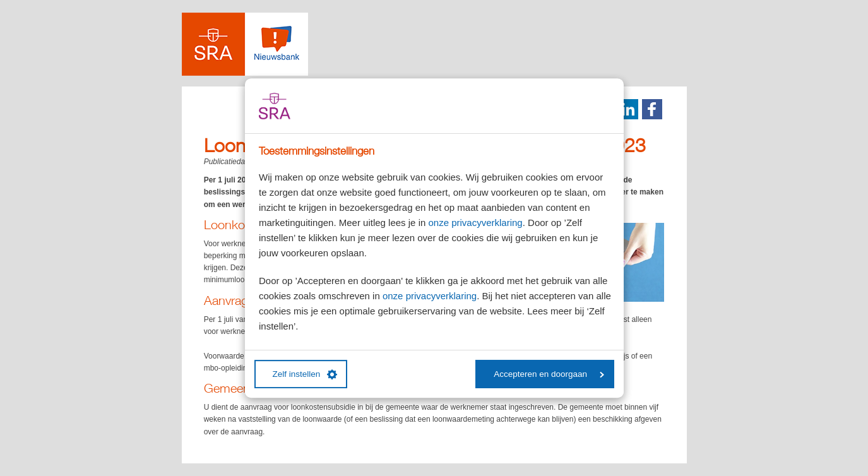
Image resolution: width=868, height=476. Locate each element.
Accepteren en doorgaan (549, 374)
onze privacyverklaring (475, 223)
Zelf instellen (305, 374)
